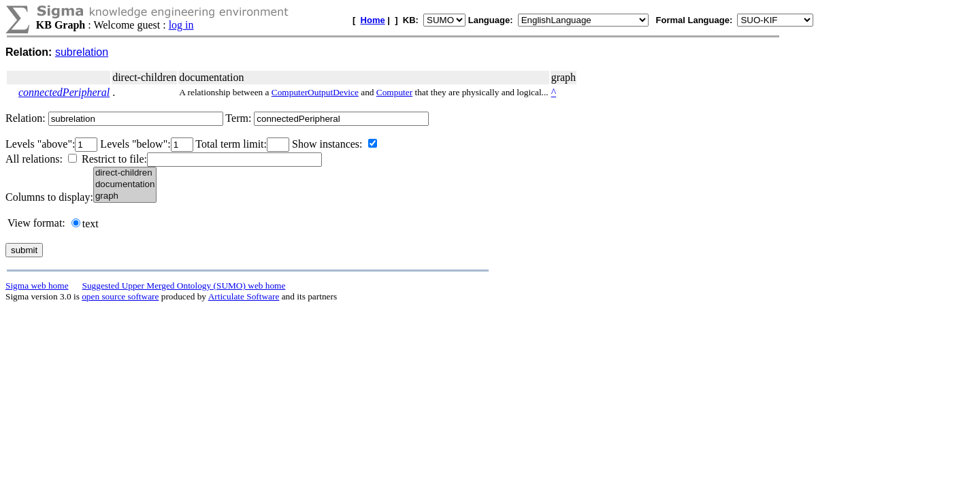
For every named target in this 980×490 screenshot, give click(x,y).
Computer (394, 92)
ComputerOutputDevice (315, 92)
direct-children (125, 173)
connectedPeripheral (64, 92)
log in (181, 25)
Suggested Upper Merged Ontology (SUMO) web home (184, 285)
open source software (120, 296)
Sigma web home (37, 285)
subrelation (82, 52)
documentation (125, 185)
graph (125, 196)
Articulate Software (244, 296)
